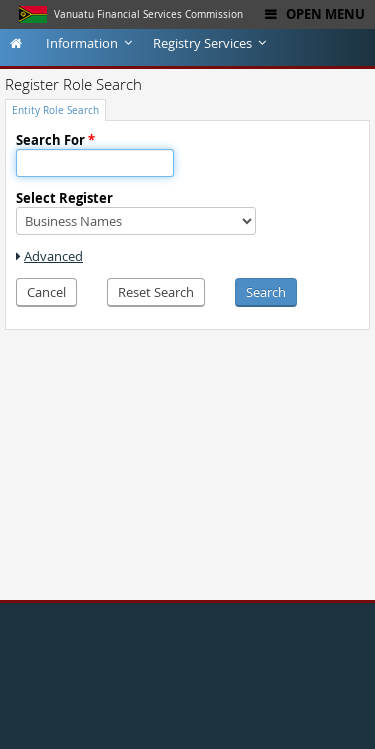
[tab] (55, 110)
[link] (49, 256)
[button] (46, 292)
